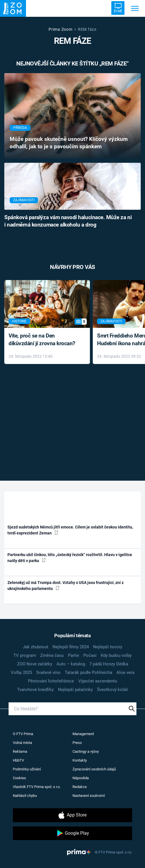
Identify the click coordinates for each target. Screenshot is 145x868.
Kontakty (80, 760)
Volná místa (22, 743)
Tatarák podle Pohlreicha (88, 672)
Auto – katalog (71, 664)
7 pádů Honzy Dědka (109, 664)
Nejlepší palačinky (75, 690)
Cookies (19, 778)
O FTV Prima (23, 734)
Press (77, 743)
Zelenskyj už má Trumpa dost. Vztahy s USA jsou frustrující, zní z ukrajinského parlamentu (66, 586)
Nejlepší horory (108, 647)
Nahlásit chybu (25, 796)
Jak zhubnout (36, 647)
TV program (25, 655)
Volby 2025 (21, 672)
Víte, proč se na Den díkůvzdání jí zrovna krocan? (42, 340)
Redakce (80, 787)
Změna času (52, 655)
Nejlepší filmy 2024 (71, 647)
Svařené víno (48, 672)
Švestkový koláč (113, 690)
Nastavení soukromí (89, 796)
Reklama (20, 751)
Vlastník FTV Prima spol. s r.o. (37, 787)
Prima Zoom (60, 29)
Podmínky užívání (27, 769)
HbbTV (18, 760)
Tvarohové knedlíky (35, 690)
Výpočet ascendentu (98, 681)
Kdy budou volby (116, 655)
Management (83, 734)
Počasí (90, 655)
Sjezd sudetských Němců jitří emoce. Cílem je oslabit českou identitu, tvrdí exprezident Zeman (70, 530)
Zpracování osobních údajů (94, 769)
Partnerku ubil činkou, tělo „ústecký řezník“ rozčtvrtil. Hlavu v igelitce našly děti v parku (70, 558)
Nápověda (81, 778)
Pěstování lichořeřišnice (51, 681)
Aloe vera (125, 672)
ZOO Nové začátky (35, 664)
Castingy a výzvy (86, 751)
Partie (73, 655)
